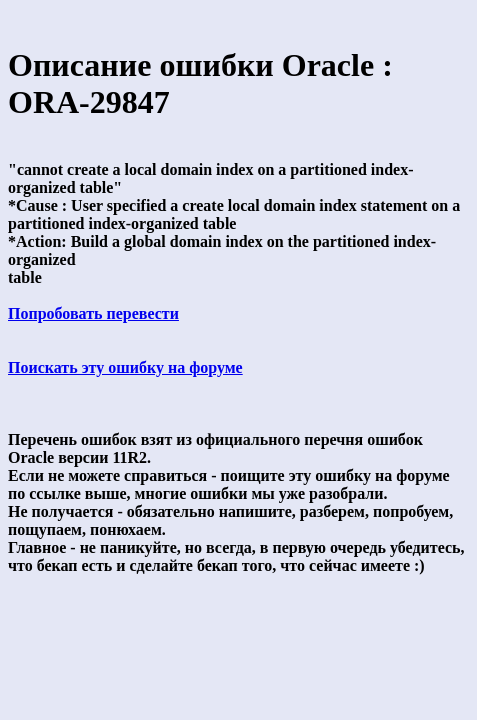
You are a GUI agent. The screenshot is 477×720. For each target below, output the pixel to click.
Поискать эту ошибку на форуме (125, 367)
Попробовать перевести (93, 313)
